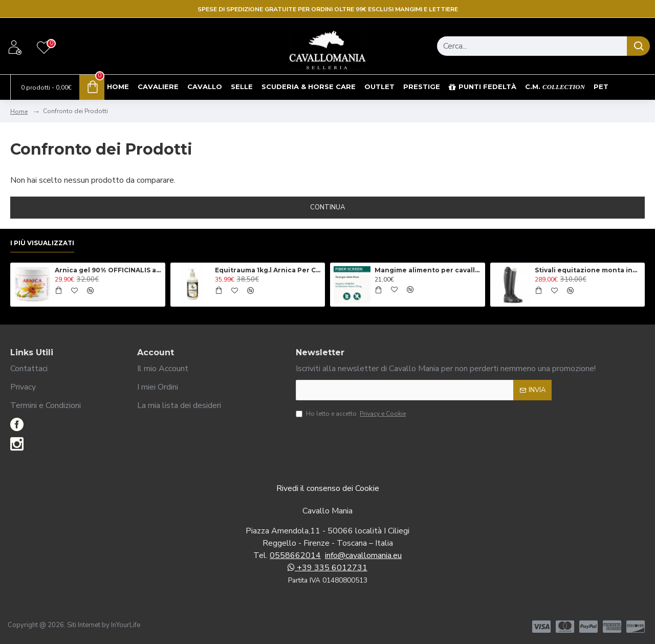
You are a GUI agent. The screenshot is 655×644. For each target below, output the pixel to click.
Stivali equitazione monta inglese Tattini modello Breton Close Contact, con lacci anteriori (588, 270)
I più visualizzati (42, 243)
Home (19, 112)
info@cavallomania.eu (363, 555)
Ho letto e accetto (352, 414)
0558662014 (295, 555)
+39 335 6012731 (327, 568)
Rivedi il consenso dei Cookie (328, 488)
